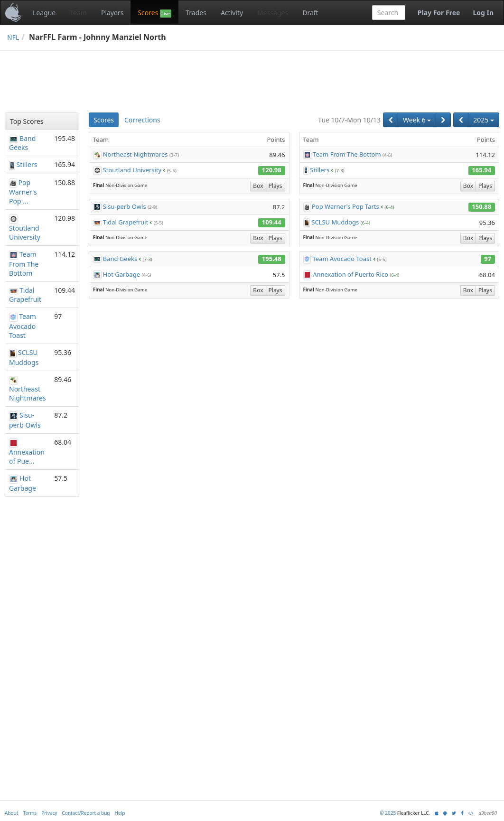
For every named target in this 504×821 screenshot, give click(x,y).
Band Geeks (120, 259)
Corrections (142, 120)
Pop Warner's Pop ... (23, 192)
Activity (232, 13)
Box (258, 186)
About (11, 813)
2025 (484, 120)
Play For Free (439, 13)
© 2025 (388, 813)
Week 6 (417, 120)
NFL (13, 37)
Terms (30, 813)
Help (120, 813)
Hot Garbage (121, 274)
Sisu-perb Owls (125, 206)
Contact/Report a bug (86, 813)
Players (112, 13)
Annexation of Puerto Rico (350, 274)
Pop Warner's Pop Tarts (345, 206)
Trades (196, 13)
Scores (154, 13)
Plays (275, 186)
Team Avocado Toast (342, 259)
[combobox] (389, 13)
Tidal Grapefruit (126, 222)
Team (78, 13)
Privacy (49, 813)
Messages (273, 13)
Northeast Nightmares (135, 154)
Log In (483, 13)
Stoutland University (132, 170)
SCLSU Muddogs (335, 222)
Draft (310, 13)
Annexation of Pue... (27, 457)
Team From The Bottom (347, 154)
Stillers (320, 170)
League (44, 13)
